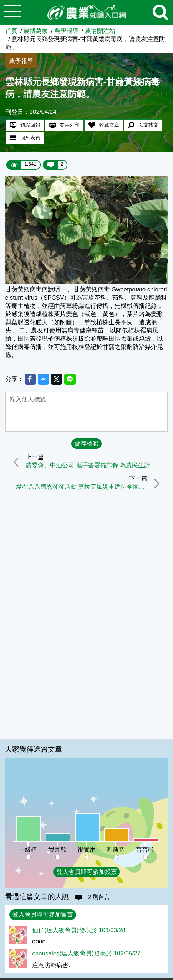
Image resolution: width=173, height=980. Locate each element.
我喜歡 (57, 850)
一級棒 (28, 850)
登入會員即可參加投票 (87, 872)
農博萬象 (36, 31)
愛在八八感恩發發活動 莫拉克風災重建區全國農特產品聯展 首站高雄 (81, 488)
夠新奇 (116, 850)
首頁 (11, 31)
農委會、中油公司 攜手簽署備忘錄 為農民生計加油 (95, 466)
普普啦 (145, 850)
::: (171, 28)
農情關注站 (100, 31)
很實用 (86, 850)
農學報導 (66, 31)
